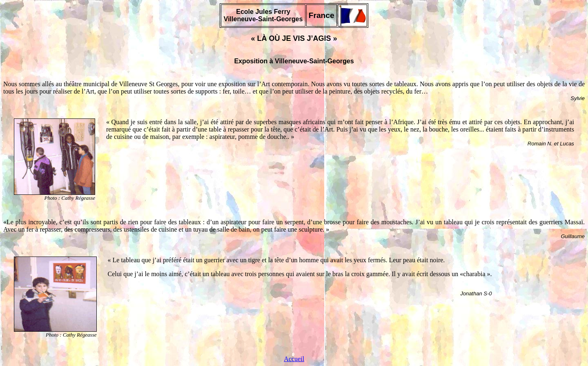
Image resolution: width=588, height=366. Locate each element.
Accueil (294, 359)
